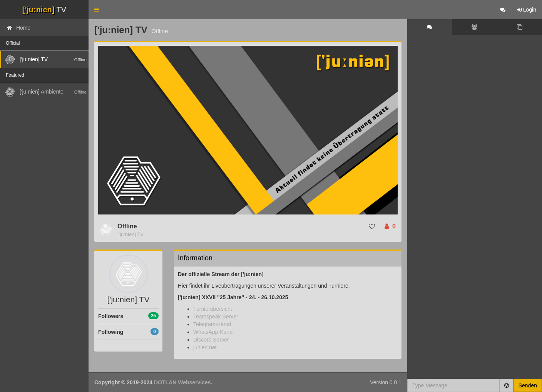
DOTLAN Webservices (182, 382)
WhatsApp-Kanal (213, 332)
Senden (528, 385)
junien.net (205, 347)
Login (527, 10)
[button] (97, 10)
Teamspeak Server (216, 317)
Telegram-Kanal (212, 324)
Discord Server (211, 340)
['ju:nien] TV (130, 234)
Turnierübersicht (213, 309)
